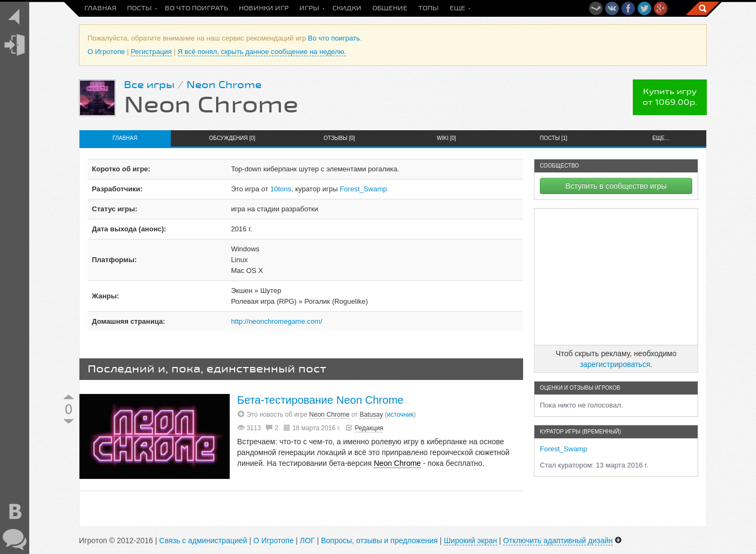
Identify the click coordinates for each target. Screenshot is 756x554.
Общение (390, 8)
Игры (309, 8)
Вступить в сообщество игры (616, 186)
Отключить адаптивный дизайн (558, 540)
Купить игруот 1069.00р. (670, 97)
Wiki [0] (446, 138)
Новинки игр (264, 8)
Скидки (347, 8)
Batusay (371, 415)
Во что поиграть (196, 8)
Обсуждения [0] (232, 138)
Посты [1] (554, 138)
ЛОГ (307, 540)
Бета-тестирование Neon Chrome (320, 400)
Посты (139, 8)
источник (400, 415)
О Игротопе (106, 52)
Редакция (369, 428)
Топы (429, 8)
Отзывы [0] (339, 138)
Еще (457, 8)
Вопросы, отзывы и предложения (379, 540)
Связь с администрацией (203, 540)
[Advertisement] (616, 277)
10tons (281, 189)
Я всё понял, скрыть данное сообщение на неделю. (262, 52)
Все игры (149, 85)
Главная (100, 8)
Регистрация (151, 52)
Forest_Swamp (363, 189)
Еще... (661, 138)
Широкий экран (470, 540)
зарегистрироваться (615, 364)
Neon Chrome (224, 85)
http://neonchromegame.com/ (276, 321)
